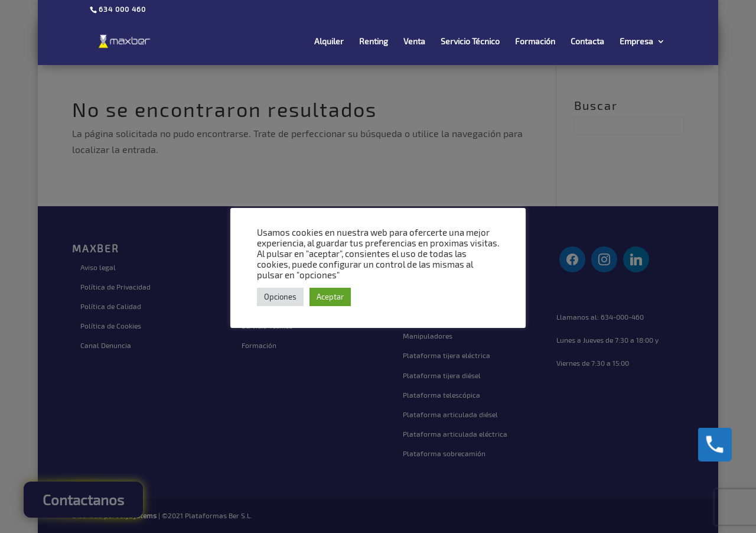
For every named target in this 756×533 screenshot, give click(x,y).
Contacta (587, 42)
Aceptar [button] (330, 297)
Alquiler (329, 42)
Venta (414, 42)
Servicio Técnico (470, 42)
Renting (374, 42)
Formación (535, 42)
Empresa (636, 42)
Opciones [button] (280, 297)
